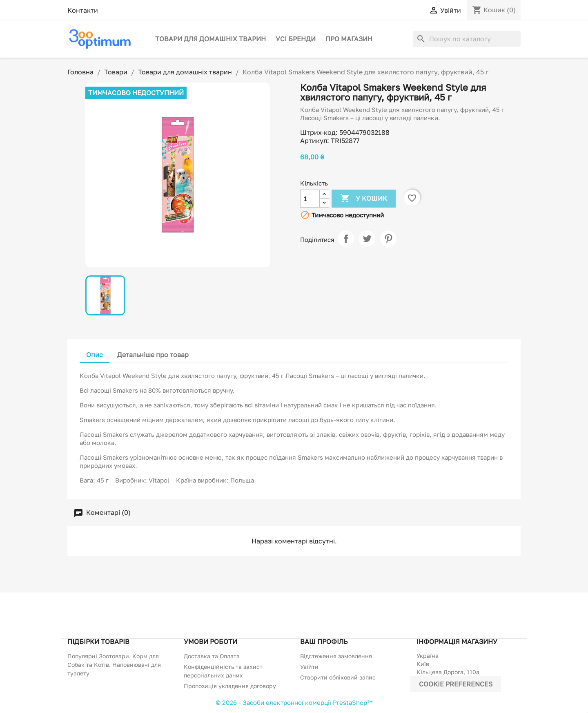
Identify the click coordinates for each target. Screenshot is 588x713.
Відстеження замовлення (336, 656)
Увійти (309, 667)
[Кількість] (310, 199)
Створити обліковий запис (338, 677)
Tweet (367, 239)
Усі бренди (296, 39)
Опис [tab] (95, 355)
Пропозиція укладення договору (230, 686)
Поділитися (346, 239)
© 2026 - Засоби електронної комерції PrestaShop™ (294, 702)
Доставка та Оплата (212, 656)
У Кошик (364, 199)
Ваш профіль (324, 641)
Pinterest (388, 239)
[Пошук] (467, 39)
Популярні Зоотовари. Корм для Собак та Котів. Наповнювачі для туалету (114, 665)
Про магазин (349, 39)
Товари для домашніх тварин (210, 39)
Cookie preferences (456, 684)
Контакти (83, 10)
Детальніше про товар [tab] (153, 355)
